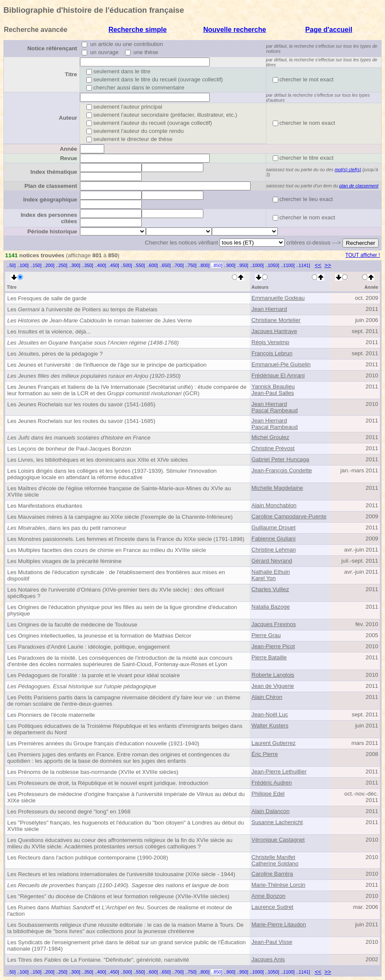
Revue (68, 158)
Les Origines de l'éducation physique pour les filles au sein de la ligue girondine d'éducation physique (122, 610)
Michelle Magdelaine (277, 488)
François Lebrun (272, 353)
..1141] (303, 265)
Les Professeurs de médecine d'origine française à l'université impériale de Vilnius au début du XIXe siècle (126, 797)
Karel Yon (264, 578)
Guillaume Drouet (274, 527)
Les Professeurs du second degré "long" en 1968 (69, 812)
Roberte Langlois (273, 675)
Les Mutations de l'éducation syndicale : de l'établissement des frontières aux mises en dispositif (116, 575)
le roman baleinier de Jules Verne (100, 320)
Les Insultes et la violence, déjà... (49, 332)
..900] (230, 265)
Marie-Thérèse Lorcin (278, 885)
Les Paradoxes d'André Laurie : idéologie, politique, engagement (88, 647)
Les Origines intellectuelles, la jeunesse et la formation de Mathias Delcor (99, 636)
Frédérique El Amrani (278, 375)
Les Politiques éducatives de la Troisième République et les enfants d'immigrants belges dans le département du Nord (125, 729)
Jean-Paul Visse (272, 942)
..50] (11, 265)
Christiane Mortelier (276, 320)
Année (68, 149)
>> (328, 265)
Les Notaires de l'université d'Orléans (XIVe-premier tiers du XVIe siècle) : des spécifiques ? (116, 593)
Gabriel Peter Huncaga (280, 459)
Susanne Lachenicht (277, 822)
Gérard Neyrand (272, 561)
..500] (126, 265)
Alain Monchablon (274, 505)
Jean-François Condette (282, 470)
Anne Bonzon (268, 896)
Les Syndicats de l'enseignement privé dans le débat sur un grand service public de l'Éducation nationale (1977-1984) (127, 946)
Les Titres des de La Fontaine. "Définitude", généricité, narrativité (98, 960)
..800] (204, 265)
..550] (139, 265)
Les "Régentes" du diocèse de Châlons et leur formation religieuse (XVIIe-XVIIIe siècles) (118, 896)
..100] (23, 265)
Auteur (68, 118)
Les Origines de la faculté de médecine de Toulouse (72, 625)
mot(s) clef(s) (348, 170)
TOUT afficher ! (363, 255)
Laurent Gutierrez (274, 743)
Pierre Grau (266, 635)
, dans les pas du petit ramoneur (67, 528)
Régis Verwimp (270, 342)
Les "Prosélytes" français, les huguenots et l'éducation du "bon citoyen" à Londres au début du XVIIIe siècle (125, 826)
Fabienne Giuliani (274, 539)
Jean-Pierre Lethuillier (279, 772)
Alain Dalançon (271, 811)
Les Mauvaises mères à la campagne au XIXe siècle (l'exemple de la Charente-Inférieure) (120, 517)
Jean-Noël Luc (270, 714)
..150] (36, 265)
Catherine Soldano (275, 864)
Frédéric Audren (272, 783)
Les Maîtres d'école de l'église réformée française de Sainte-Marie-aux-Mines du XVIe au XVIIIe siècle (119, 491)
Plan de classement (51, 186)
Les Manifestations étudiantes (45, 506)
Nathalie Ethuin (271, 572)
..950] (243, 265)
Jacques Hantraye (274, 331)
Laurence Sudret (272, 907)
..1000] (257, 265)
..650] (165, 265)
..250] (62, 265)
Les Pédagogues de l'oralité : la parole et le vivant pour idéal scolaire (94, 675)
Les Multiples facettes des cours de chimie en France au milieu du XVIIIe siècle (107, 550)
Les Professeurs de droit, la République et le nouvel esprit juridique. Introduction (108, 783)
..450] (113, 265)
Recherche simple (138, 30)
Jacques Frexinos (274, 624)
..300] (75, 265)
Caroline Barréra (272, 874)
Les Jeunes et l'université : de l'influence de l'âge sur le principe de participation (107, 365)
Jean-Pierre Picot (273, 646)
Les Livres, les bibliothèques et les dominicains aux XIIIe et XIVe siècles (98, 460)
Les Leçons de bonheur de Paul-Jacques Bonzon (69, 449)
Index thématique (54, 172)
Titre (71, 74)
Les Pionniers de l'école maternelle (51, 715)
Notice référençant (52, 48)
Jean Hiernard (269, 309)
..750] (191, 265)
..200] (49, 265)
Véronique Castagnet (278, 840)
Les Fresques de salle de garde (47, 298)
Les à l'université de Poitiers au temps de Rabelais (82, 309)
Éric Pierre (265, 754)
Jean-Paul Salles (273, 393)
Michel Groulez (270, 437)
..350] (87, 265)
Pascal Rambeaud (275, 410)
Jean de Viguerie (273, 686)
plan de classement (359, 186)
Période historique (52, 231)
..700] (178, 265)
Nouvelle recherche (235, 30)
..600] (152, 265)
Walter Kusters (270, 726)
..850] (217, 265)
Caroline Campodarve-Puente (289, 516)
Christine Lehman (274, 550)
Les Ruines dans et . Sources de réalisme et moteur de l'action (120, 911)
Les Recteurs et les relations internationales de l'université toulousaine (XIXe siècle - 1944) (121, 874)
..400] (101, 265)
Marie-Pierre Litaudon (279, 924)
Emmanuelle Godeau (278, 298)
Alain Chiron (267, 697)
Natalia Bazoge (271, 607)
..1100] (288, 265)
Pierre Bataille (269, 657)
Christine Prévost (273, 448)
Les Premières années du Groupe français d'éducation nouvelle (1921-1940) (103, 743)
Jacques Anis (268, 959)
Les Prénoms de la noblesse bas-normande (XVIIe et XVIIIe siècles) (93, 772)
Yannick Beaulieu (273, 387)
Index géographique (50, 200)
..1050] (272, 265)
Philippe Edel (268, 794)
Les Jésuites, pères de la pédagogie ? (55, 354)
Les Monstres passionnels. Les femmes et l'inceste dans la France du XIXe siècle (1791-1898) (126, 539)
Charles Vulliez (270, 589)
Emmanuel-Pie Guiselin (281, 364)
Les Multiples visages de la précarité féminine (64, 561)
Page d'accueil (329, 30)
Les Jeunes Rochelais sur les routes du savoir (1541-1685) (81, 404)
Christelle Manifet (273, 857)
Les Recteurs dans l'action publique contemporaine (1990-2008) (88, 858)
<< (318, 265)
